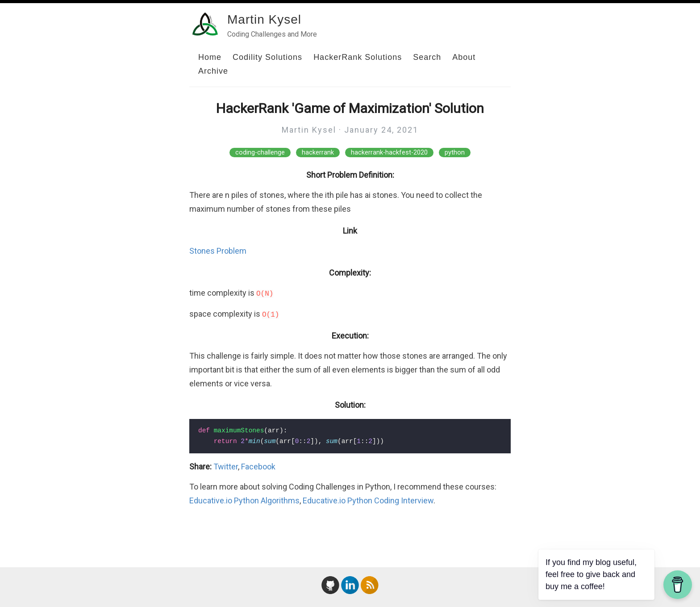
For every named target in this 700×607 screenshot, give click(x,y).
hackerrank (318, 153)
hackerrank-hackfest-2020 (389, 153)
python (455, 153)
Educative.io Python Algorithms (244, 500)
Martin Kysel (264, 19)
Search (427, 57)
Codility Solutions (267, 57)
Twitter (226, 467)
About (464, 57)
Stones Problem (218, 251)
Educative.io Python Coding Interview (368, 500)
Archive (213, 71)
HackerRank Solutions (358, 57)
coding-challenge (260, 153)
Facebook (258, 467)
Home (210, 57)
